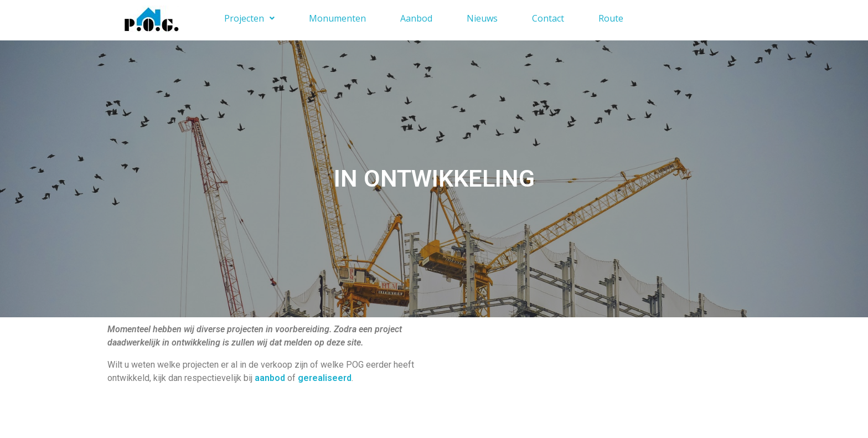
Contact (548, 18)
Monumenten (337, 18)
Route (611, 18)
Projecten (249, 18)
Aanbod (416, 18)
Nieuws (482, 18)
